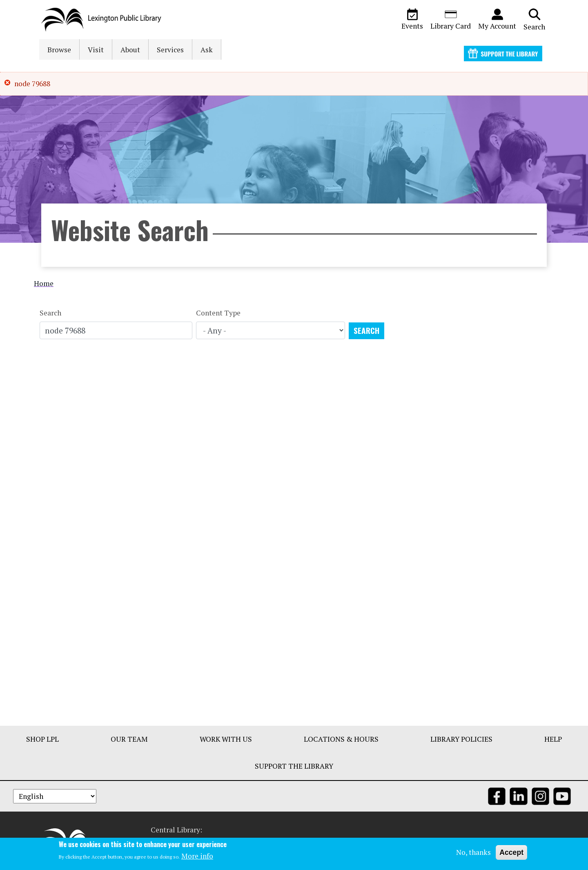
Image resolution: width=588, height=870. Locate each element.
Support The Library (294, 766)
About (130, 50)
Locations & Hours (341, 739)
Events (412, 19)
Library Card (451, 19)
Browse (59, 50)
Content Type (218, 313)
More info (197, 856)
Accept (511, 852)
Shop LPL (42, 739)
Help (553, 739)
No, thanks (473, 852)
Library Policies (461, 739)
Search (534, 19)
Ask (207, 50)
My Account (497, 19)
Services (170, 50)
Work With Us (226, 739)
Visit (96, 50)
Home (44, 283)
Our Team (129, 739)
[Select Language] (55, 796)
